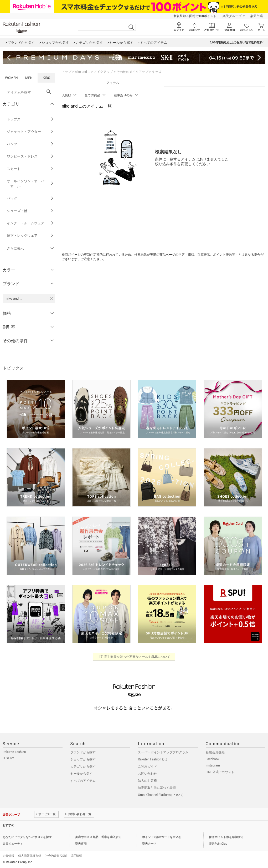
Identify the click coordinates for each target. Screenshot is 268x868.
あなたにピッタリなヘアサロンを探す (27, 837)
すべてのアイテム (83, 781)
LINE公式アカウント (220, 772)
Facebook (213, 759)
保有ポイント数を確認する (226, 837)
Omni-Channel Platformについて (161, 795)
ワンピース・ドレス (30, 156)
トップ (66, 72)
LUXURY (8, 758)
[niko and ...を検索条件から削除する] (51, 299)
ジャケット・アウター (30, 132)
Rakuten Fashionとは (153, 759)
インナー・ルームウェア (30, 223)
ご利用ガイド (147, 766)
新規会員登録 (215, 752)
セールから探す (81, 774)
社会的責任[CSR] (56, 856)
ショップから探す (83, 759)
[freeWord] (29, 92)
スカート (30, 169)
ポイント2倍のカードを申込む (162, 837)
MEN (29, 78)
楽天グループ (232, 16)
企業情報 (8, 856)
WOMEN (11, 78)
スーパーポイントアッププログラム (163, 752)
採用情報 (76, 856)
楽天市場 (256, 16)
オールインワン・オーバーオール (30, 184)
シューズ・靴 (30, 211)
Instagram (213, 765)
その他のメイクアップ (132, 72)
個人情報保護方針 (30, 856)
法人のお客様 (147, 781)
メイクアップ (103, 72)
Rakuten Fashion (14, 752)
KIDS (47, 78)
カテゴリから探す (83, 766)
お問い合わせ (147, 774)
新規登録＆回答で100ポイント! (195, 16)
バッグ (30, 198)
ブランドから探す (83, 752)
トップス (30, 119)
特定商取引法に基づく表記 (157, 788)
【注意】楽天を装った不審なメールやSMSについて (134, 657)
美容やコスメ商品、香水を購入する (98, 837)
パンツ (30, 144)
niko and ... (83, 72)
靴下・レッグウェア (30, 236)
